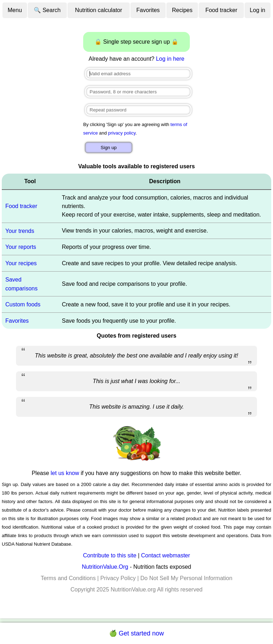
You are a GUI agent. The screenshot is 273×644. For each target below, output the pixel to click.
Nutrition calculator (99, 10)
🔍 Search (47, 10)
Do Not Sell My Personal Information (186, 578)
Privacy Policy (118, 578)
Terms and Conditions (68, 578)
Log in (258, 10)
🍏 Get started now (136, 633)
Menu (15, 10)
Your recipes (21, 263)
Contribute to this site (109, 555)
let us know (65, 473)
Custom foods (23, 304)
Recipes (182, 10)
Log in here (170, 59)
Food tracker (221, 10)
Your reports (21, 247)
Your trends (20, 231)
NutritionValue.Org (105, 567)
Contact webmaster (166, 555)
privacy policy (122, 133)
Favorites (148, 10)
